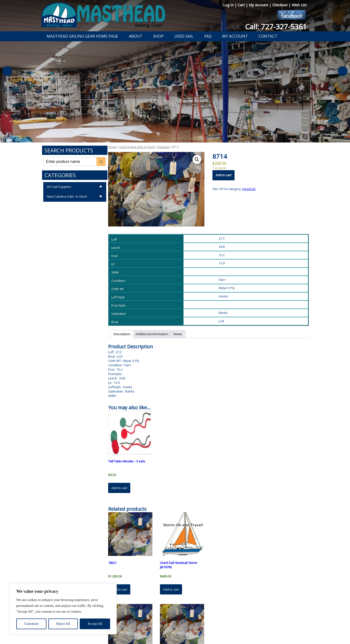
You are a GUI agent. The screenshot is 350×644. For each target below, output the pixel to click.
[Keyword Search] (70, 162)
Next (343, 71)
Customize (31, 624)
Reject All (63, 624)
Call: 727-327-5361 (276, 27)
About (136, 36)
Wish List (299, 5)
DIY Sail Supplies (75, 187)
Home (112, 147)
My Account (259, 5)
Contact (268, 36)
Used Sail (184, 36)
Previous (7, 71)
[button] (197, 159)
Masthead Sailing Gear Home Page (82, 36)
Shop (158, 36)
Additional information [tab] (152, 334)
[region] (63, 609)
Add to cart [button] (119, 488)
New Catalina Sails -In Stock (75, 197)
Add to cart (223, 175)
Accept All (95, 624)
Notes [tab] (178, 334)
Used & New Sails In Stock (137, 147)
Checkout (280, 5)
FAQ (208, 36)
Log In (229, 5)
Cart (242, 5)
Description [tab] (122, 334)
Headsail (163, 147)
